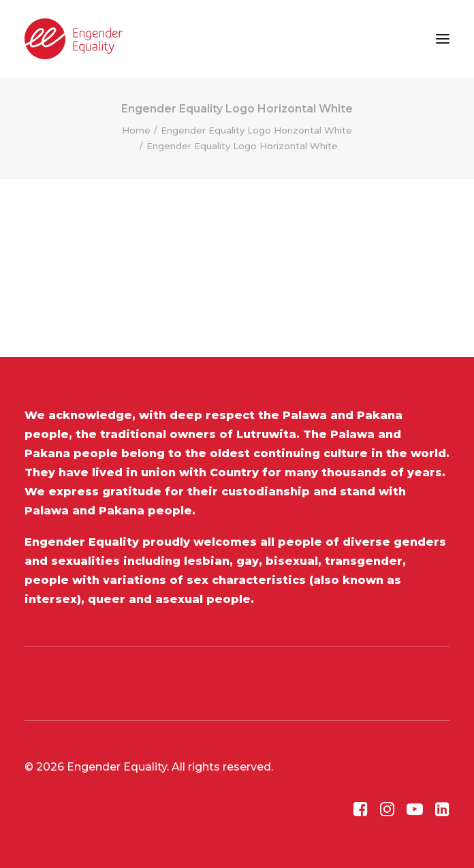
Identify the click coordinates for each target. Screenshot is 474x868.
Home (136, 130)
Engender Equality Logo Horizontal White (256, 130)
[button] (443, 39)
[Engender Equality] (74, 39)
